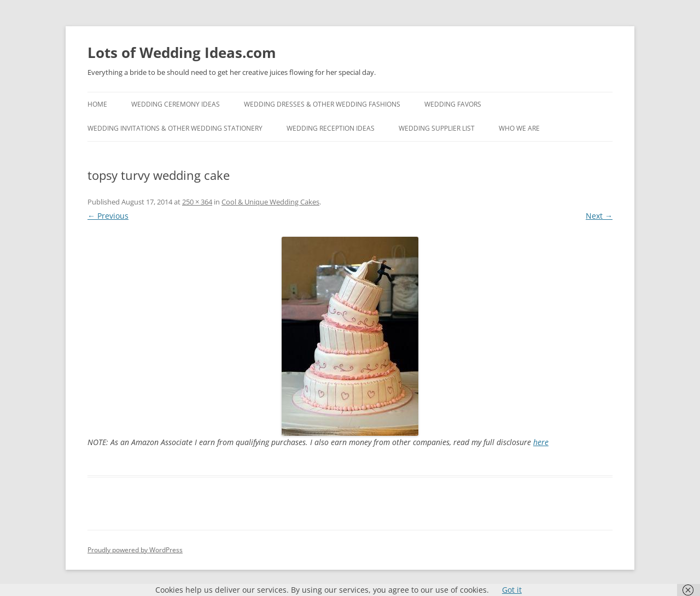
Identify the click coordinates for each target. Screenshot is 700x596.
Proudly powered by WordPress (135, 550)
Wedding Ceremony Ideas (176, 104)
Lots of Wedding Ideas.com (182, 52)
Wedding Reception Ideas (331, 128)
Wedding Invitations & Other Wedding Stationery (175, 128)
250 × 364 (197, 202)
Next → (599, 216)
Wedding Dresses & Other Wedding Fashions (322, 104)
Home (97, 104)
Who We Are (519, 128)
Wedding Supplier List (437, 128)
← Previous (108, 216)
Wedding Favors (453, 104)
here (541, 442)
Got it (512, 590)
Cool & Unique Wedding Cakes (270, 202)
